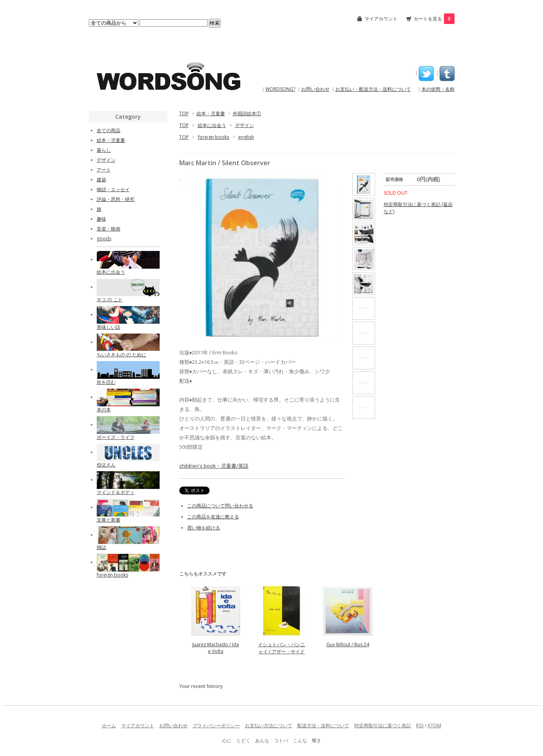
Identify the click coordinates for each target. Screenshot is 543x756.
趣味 (101, 219)
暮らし (104, 150)
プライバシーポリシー (216, 726)
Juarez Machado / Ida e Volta (216, 648)
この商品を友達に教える (213, 517)
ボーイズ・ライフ (116, 437)
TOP (184, 113)
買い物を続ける (204, 528)
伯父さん (106, 465)
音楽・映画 (109, 229)
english (246, 137)
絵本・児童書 (211, 113)
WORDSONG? (280, 89)
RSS (420, 726)
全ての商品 (109, 130)
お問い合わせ (315, 89)
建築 (101, 180)
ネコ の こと (110, 300)
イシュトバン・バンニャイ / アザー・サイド (282, 648)
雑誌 (101, 547)
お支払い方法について (269, 726)
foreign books (214, 137)
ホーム (109, 726)
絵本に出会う (212, 125)
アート (104, 170)
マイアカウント (381, 19)
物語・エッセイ (113, 189)
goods (104, 239)
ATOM (434, 726)
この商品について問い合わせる (220, 506)
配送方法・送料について (323, 726)
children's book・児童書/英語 (214, 466)
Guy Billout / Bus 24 (348, 644)
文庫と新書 (109, 520)
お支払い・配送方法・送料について (373, 89)
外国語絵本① (247, 113)
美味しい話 (109, 327)
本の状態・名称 (438, 89)
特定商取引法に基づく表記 (383, 726)
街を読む (106, 382)
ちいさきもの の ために (121, 355)
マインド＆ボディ (116, 492)
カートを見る (434, 19)
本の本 (104, 410)
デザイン (245, 125)
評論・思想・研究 (116, 199)
